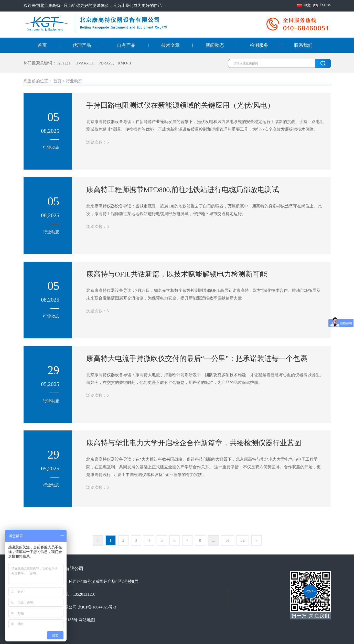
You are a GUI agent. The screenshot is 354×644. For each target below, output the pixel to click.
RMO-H (125, 63)
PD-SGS (105, 63)
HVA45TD (84, 63)
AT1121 (64, 63)
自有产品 (126, 45)
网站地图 (87, 620)
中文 (307, 5)
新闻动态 (215, 45)
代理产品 (82, 45)
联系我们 (303, 45)
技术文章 (170, 45)
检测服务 (259, 45)
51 (228, 540)
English (325, 5)
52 (243, 540)
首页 (42, 45)
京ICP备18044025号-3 (97, 607)
